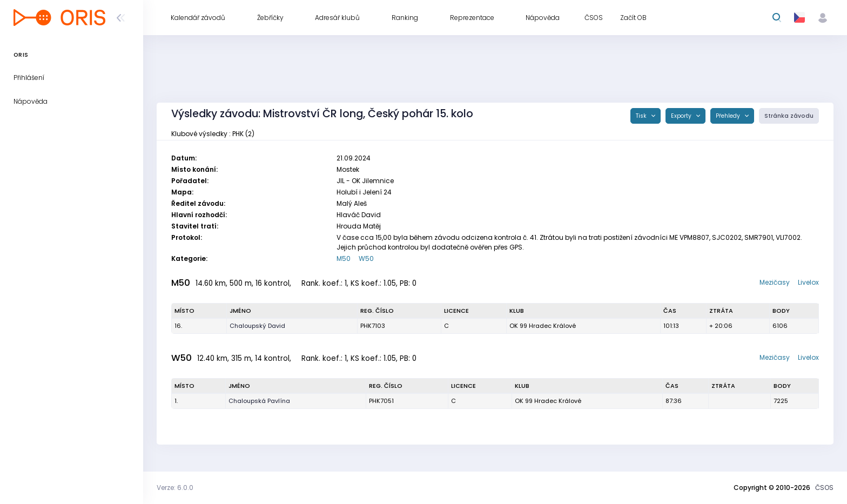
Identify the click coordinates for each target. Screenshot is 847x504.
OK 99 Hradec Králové (543, 326)
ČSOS (824, 488)
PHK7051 (381, 401)
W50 (366, 258)
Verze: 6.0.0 (175, 488)
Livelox (808, 282)
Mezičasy (775, 282)
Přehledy (729, 116)
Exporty (682, 116)
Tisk (642, 116)
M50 (344, 258)
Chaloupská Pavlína (259, 401)
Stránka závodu (789, 116)
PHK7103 (373, 326)
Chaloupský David (257, 326)
